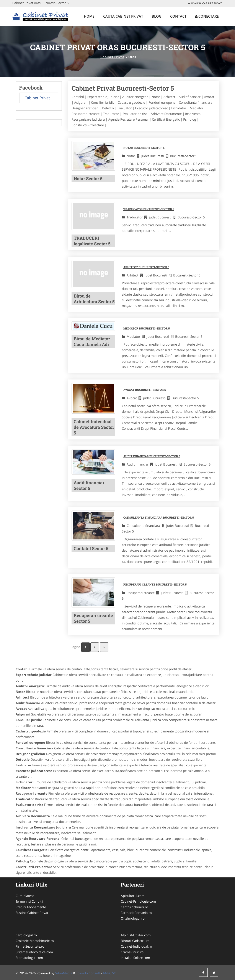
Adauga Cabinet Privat (205, 3)
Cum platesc (25, 896)
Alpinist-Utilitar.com (136, 935)
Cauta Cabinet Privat (123, 16)
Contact (178, 16)
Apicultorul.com (133, 896)
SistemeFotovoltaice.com (34, 952)
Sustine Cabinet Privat (32, 913)
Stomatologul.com (29, 958)
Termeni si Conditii (29, 901)
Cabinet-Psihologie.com (138, 901)
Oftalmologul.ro (133, 918)
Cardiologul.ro (26, 935)
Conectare (207, 16)
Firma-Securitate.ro (30, 946)
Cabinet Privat (112, 57)
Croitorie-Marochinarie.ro (35, 941)
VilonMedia (64, 973)
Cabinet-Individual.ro (136, 946)
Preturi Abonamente (31, 907)
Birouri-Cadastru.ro (135, 941)
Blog (157, 16)
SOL (115, 973)
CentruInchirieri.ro (134, 907)
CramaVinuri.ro (132, 952)
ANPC (107, 973)
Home (89, 16)
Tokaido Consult (88, 973)
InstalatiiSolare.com (135, 958)
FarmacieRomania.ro (136, 913)
